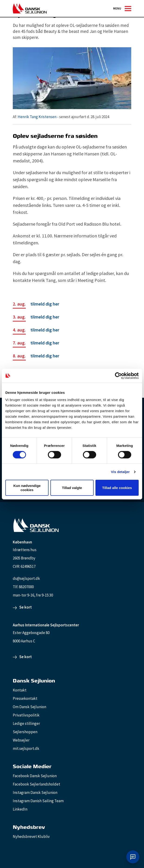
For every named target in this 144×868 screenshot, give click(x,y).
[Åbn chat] (133, 857)
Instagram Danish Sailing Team (38, 801)
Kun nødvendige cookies (27, 488)
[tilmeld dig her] (36, 305)
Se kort (26, 607)
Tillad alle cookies (117, 488)
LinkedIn (20, 809)
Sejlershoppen (25, 732)
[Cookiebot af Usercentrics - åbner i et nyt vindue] (118, 376)
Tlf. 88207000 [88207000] (23, 587)
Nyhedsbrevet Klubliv (31, 836)
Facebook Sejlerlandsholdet (36, 784)
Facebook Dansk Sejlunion (35, 776)
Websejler (21, 740)
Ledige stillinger (26, 723)
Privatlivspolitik (26, 715)
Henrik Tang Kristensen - (38, 117)
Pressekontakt (25, 698)
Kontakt (20, 690)
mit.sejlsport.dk (26, 748)
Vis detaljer (120, 472)
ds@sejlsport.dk (26, 578)
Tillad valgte (72, 488)
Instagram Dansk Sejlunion (35, 792)
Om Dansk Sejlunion (29, 707)
